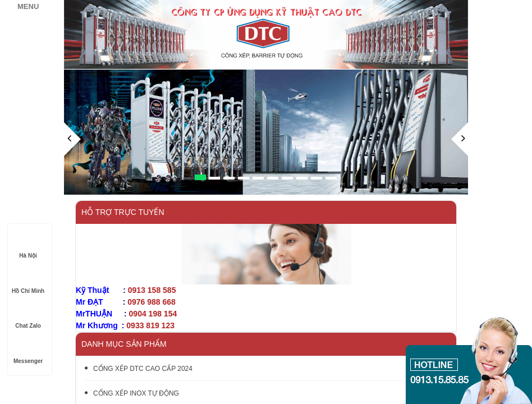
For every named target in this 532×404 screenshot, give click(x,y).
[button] (72, 159)
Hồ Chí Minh (28, 280)
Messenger (28, 350)
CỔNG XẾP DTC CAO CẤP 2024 (139, 369)
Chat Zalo (28, 315)
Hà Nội (28, 245)
